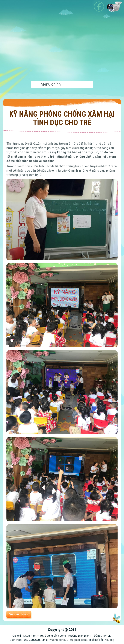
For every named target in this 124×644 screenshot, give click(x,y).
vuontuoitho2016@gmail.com (68, 640)
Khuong (110, 640)
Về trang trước (19, 614)
